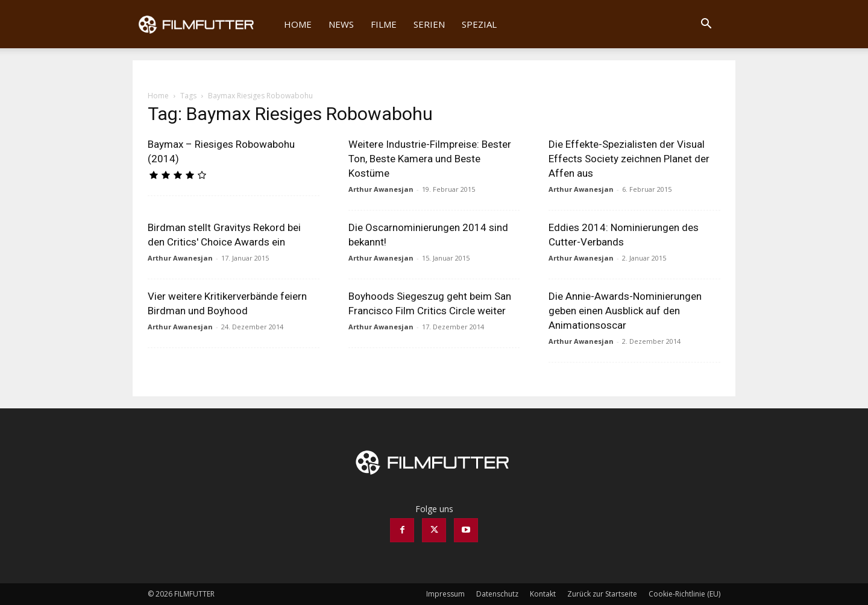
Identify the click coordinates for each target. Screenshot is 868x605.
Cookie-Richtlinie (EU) (684, 594)
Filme (384, 24)
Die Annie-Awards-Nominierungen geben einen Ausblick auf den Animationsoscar (625, 311)
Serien (429, 24)
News (341, 24)
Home (298, 24)
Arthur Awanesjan (381, 189)
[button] (706, 25)
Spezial (479, 24)
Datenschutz (497, 594)
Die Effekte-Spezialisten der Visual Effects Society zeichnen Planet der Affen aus (629, 159)
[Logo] (204, 24)
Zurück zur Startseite (602, 594)
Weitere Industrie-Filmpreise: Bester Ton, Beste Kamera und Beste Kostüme (430, 159)
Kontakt (543, 594)
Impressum (445, 594)
